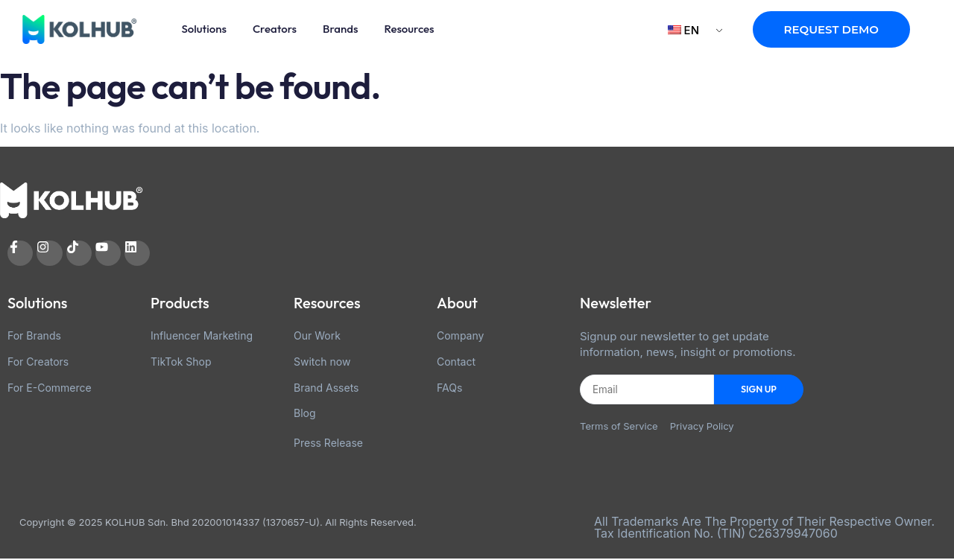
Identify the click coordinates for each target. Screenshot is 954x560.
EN (683, 30)
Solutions (204, 29)
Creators (275, 29)
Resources (409, 29)
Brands (340, 29)
